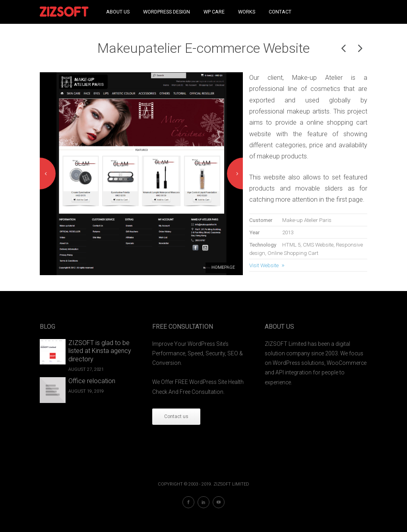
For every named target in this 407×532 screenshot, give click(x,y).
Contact (280, 12)
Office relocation (92, 381)
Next (235, 173)
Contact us (176, 416)
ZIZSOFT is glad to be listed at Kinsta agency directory (100, 351)
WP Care (214, 12)
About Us (118, 12)
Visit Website (264, 265)
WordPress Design (167, 12)
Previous (48, 173)
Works (247, 12)
